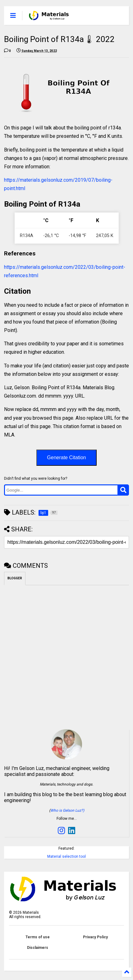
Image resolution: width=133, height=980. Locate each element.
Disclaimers (38, 948)
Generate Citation (66, 457)
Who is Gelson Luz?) (67, 810)
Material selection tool (66, 856)
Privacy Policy (95, 937)
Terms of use (38, 937)
